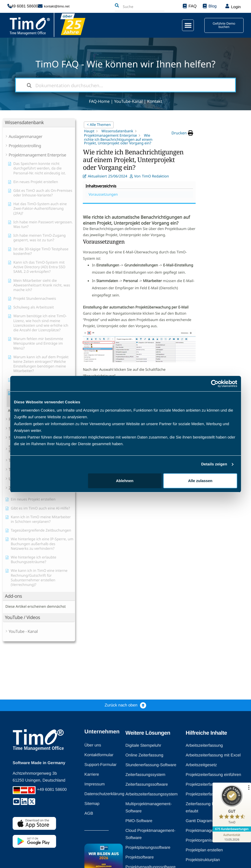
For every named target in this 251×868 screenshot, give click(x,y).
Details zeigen (214, 464)
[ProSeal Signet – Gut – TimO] (232, 806)
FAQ (192, 6)
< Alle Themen (99, 125)
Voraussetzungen (225, 131)
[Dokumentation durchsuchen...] (126, 85)
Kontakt (155, 101)
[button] (185, 25)
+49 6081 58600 (25, 6)
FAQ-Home (99, 101)
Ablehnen (125, 481)
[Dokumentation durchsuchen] (29, 85)
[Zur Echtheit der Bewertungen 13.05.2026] (232, 837)
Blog (212, 6)
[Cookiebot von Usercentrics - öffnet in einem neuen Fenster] (215, 384)
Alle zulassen (200, 481)
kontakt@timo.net (57, 6)
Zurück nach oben (121, 705)
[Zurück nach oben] (143, 705)
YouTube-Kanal (128, 101)
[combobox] (134, 7)
